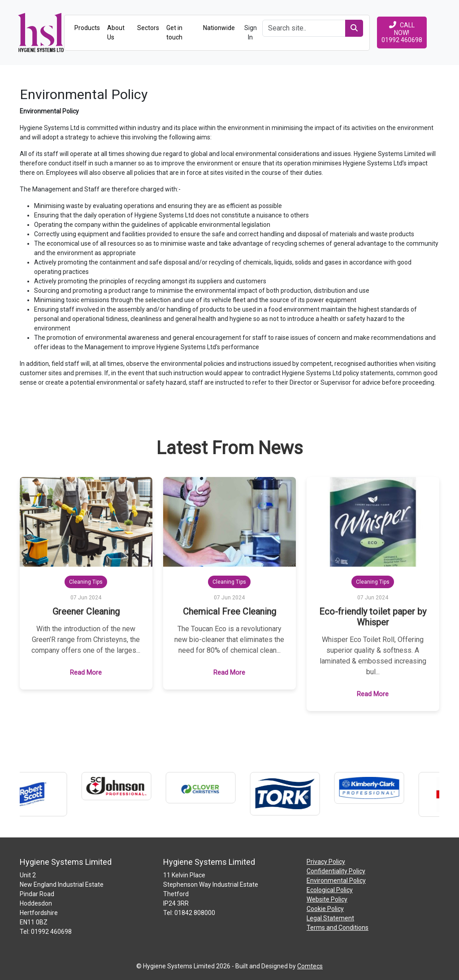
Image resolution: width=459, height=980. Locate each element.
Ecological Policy (330, 890)
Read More (86, 673)
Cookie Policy (325, 909)
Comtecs (310, 966)
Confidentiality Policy (336, 871)
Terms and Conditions (338, 928)
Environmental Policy (336, 880)
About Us (116, 33)
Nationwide (219, 28)
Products (87, 28)
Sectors (148, 28)
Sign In (251, 33)
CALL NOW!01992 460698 (402, 33)
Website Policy (327, 899)
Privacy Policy (326, 862)
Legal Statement (330, 918)
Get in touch (174, 33)
